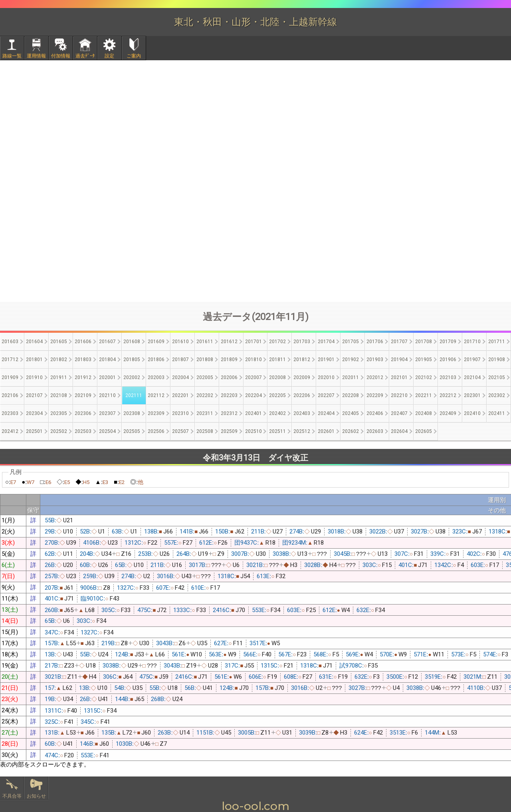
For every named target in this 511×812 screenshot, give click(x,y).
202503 (83, 431)
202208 (351, 395)
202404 (326, 413)
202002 (132, 377)
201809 (229, 360)
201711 (497, 342)
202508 (205, 431)
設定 (109, 56)
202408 (424, 413)
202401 (254, 413)
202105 (497, 377)
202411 (497, 413)
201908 (497, 360)
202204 (254, 395)
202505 (132, 431)
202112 (156, 395)
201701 (254, 342)
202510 (254, 431)
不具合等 (12, 796)
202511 (277, 431)
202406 (375, 413)
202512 (302, 431)
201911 (59, 377)
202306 (83, 413)
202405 (351, 413)
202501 (34, 431)
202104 (472, 377)
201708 (424, 342)
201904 (399, 360)
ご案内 (134, 56)
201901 (326, 360)
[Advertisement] (255, 236)
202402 (277, 413)
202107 (34, 395)
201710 (472, 342)
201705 (351, 342)
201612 (229, 342)
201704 (326, 342)
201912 (83, 377)
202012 (375, 377)
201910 (34, 377)
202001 (107, 377)
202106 (10, 395)
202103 (448, 377)
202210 (399, 395)
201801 (34, 360)
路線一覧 (12, 56)
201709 (448, 342)
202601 (326, 431)
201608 (132, 342)
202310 (180, 413)
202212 (448, 395)
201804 (107, 360)
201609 (156, 342)
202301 (472, 395)
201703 (302, 342)
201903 (375, 360)
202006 (229, 377)
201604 (34, 342)
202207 (326, 395)
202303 (10, 413)
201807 (180, 360)
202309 (156, 413)
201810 (254, 360)
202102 (424, 377)
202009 (302, 377)
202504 (107, 431)
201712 (10, 360)
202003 (156, 377)
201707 (399, 342)
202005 (205, 377)
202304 (34, 413)
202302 (497, 395)
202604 (399, 431)
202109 (83, 395)
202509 (229, 431)
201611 (205, 342)
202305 (59, 413)
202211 (424, 395)
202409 (448, 413)
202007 (254, 377)
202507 (180, 431)
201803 (83, 360)
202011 (351, 377)
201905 (424, 360)
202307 (107, 413)
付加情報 (61, 56)
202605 (424, 431)
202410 (472, 413)
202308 (132, 413)
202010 (326, 377)
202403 (302, 413)
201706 (375, 342)
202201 (180, 395)
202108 (59, 395)
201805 (132, 360)
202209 (375, 395)
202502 (59, 431)
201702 (277, 342)
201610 (180, 342)
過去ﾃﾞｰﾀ (85, 56)
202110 (107, 395)
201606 (83, 342)
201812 (302, 360)
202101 (399, 377)
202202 (205, 395)
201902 (351, 360)
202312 (229, 413)
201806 (156, 360)
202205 (277, 395)
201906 (448, 360)
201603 (10, 342)
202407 (399, 413)
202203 (229, 395)
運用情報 (36, 56)
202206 (302, 395)
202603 (375, 431)
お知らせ (36, 796)
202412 (10, 431)
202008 (277, 377)
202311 (205, 413)
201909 (10, 377)
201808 (205, 360)
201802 (59, 360)
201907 (472, 360)
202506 (156, 431)
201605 (59, 342)
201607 (107, 342)
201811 (277, 360)
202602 (351, 431)
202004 (180, 377)
